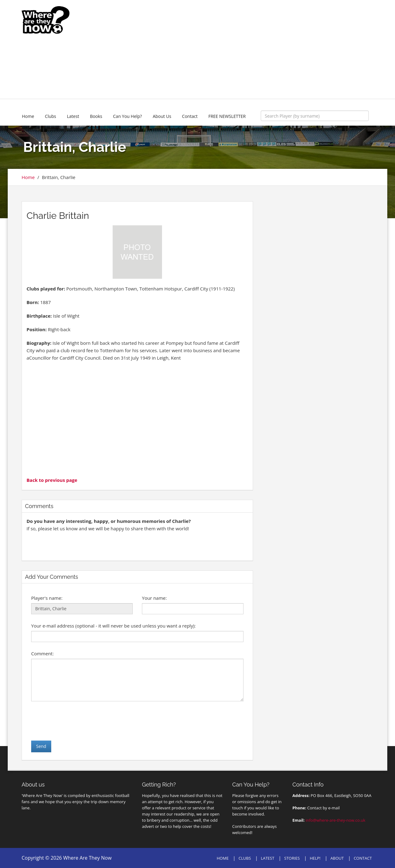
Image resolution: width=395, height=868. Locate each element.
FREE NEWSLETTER (227, 116)
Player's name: (47, 598)
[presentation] (78, 721)
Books (96, 116)
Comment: (42, 653)
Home (28, 116)
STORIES (292, 858)
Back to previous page (52, 480)
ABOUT (337, 858)
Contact (190, 116)
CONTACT (363, 858)
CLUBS (245, 858)
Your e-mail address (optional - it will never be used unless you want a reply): (113, 626)
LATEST (268, 858)
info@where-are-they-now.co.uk (335, 820)
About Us (162, 116)
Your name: (154, 598)
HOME (223, 858)
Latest (73, 116)
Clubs (51, 116)
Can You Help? (127, 116)
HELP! (315, 858)
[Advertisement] (243, 49)
